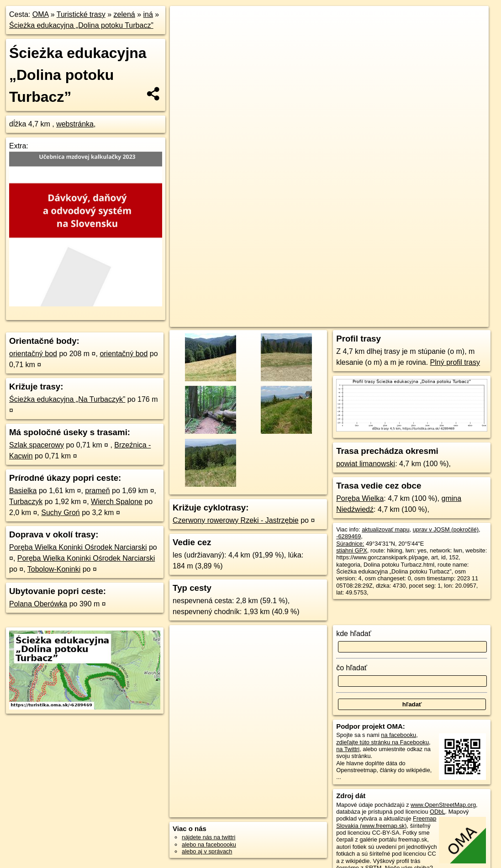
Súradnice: (350, 544)
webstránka (75, 124)
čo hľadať (352, 668)
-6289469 (348, 536)
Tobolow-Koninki (54, 569)
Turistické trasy (81, 14)
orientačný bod (33, 354)
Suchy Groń (60, 513)
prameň (97, 491)
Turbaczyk (26, 502)
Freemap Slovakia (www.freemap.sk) (386, 822)
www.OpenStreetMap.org (443, 805)
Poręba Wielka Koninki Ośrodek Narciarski (78, 547)
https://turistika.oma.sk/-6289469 (447, 320)
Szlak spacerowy (37, 445)
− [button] (186, 36)
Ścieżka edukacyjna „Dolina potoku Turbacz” (81, 25)
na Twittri (348, 749)
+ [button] (186, 21)
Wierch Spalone (117, 502)
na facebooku (398, 735)
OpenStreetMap (330, 320)
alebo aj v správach (207, 851)
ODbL (437, 812)
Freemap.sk (377, 320)
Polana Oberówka (38, 604)
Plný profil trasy (455, 362)
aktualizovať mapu (385, 529)
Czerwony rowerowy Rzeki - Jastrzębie (236, 520)
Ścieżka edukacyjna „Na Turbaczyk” (67, 399)
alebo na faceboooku (209, 844)
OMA (41, 14)
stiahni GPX (352, 550)
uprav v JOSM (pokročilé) (446, 529)
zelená (124, 14)
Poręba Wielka (360, 498)
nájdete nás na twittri (208, 837)
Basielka (23, 491)
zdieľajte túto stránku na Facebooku (382, 742)
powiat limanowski (366, 464)
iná (148, 14)
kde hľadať (354, 634)
